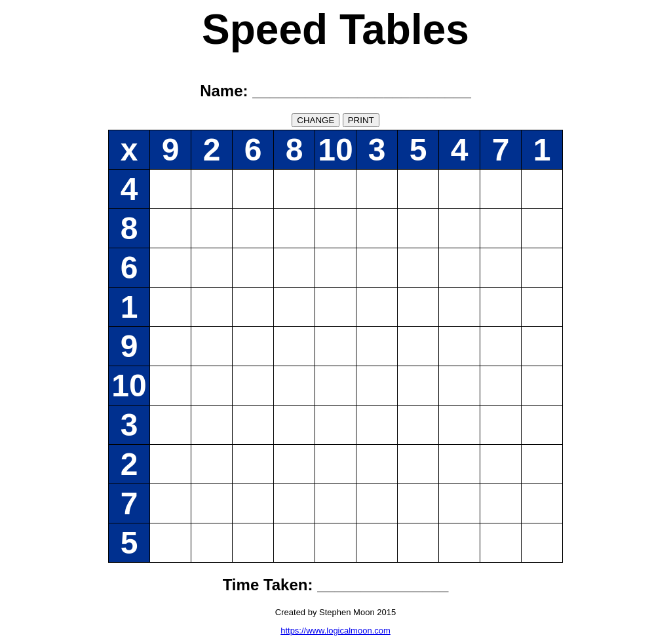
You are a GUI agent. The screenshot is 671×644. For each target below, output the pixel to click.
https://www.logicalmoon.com (335, 631)
